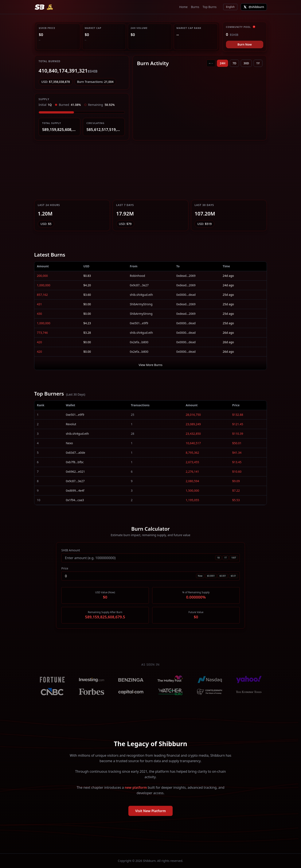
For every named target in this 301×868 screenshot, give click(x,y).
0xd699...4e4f (75, 491)
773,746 (42, 333)
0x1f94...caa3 (75, 500)
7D (234, 63)
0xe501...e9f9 (139, 323)
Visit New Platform (150, 811)
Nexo (69, 443)
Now (200, 576)
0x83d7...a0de (75, 453)
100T (234, 558)
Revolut (71, 424)
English (230, 7)
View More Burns (150, 365)
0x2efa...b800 (139, 342)
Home (183, 7)
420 (39, 342)
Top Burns (210, 7)
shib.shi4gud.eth (141, 295)
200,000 (42, 276)
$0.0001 (211, 576)
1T (225, 558)
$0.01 (233, 576)
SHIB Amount (71, 550)
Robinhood (137, 276)
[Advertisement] (150, 170)
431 (39, 304)
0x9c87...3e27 (139, 285)
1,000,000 (44, 285)
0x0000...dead (186, 295)
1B (218, 558)
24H (222, 63)
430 (39, 314)
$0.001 (223, 576)
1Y (258, 63)
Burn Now (245, 44)
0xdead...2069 (186, 276)
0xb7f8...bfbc (75, 462)
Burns (195, 7)
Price (65, 568)
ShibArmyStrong (141, 304)
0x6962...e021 (75, 472)
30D (246, 63)
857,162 (42, 295)
